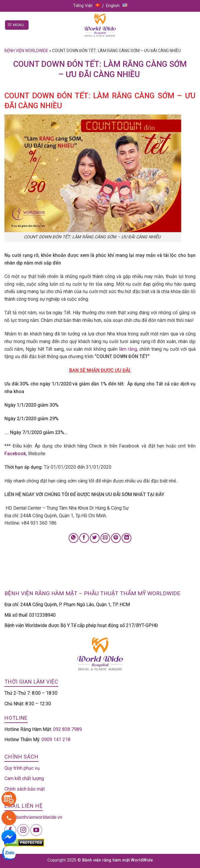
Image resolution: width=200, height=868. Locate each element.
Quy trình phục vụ (22, 768)
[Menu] (17, 25)
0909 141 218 (56, 740)
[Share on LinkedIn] (127, 538)
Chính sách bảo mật (25, 789)
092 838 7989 (67, 729)
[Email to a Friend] (105, 538)
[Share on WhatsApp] (73, 538)
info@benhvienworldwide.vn (33, 817)
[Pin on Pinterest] (116, 538)
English (117, 6)
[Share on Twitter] (95, 538)
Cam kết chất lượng (24, 778)
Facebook (15, 454)
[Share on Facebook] (84, 538)
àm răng (129, 349)
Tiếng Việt (87, 6)
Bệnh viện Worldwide (26, 51)
